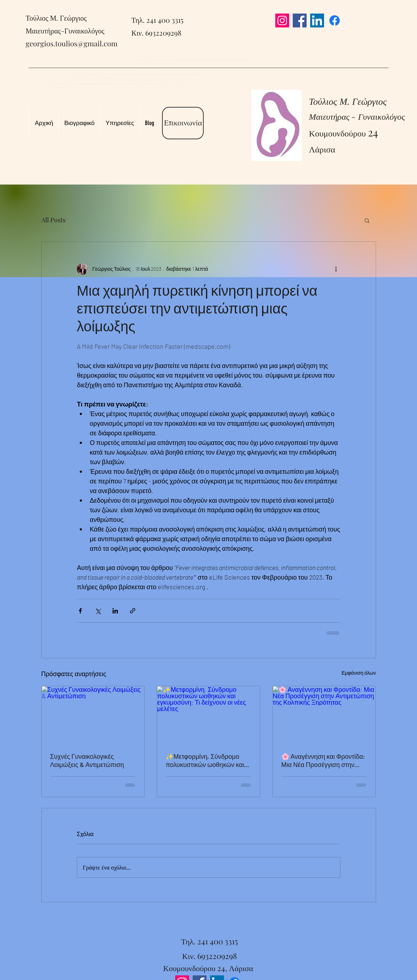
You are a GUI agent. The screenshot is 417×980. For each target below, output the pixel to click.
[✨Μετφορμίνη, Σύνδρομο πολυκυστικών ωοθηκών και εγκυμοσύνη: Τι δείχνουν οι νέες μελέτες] (208, 715)
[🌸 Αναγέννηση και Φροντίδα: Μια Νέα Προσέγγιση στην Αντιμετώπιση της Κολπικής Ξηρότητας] (324, 715)
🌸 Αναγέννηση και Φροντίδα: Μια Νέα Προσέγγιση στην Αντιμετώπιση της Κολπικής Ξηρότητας (323, 761)
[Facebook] (300, 20)
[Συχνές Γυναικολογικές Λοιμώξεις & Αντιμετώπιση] (93, 715)
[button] (367, 220)
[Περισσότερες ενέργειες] (336, 269)
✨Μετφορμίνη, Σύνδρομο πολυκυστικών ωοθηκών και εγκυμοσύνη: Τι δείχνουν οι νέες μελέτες (205, 761)
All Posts (53, 220)
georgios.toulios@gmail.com (72, 43)
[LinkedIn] (317, 20)
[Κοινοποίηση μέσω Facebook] (80, 611)
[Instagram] (282, 20)
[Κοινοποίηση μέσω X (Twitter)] (98, 611)
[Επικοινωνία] (183, 123)
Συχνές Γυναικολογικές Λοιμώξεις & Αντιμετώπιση (87, 760)
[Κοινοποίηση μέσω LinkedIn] (115, 611)
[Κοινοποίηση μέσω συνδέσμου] (133, 611)
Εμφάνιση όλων (359, 673)
